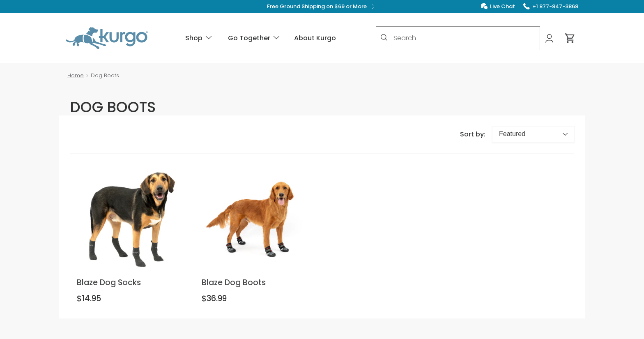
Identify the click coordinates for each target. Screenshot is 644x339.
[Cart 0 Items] (570, 38)
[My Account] (550, 38)
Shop (199, 38)
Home (76, 75)
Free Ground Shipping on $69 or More (322, 7)
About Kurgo (315, 38)
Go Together (254, 38)
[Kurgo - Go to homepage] (107, 38)
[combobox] (458, 38)
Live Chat (503, 6)
